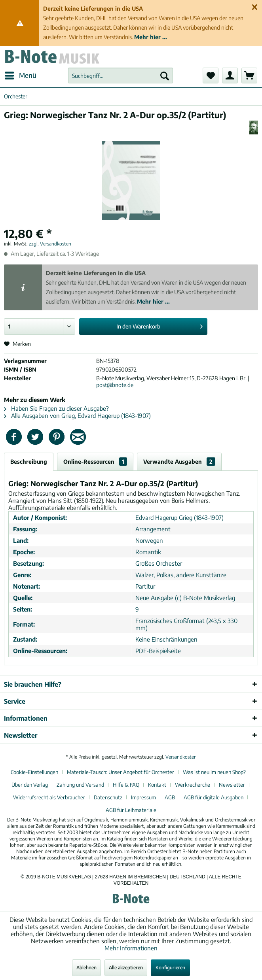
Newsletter (232, 785)
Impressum (143, 797)
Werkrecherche (193, 785)
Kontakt (157, 785)
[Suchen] (165, 76)
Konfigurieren (170, 968)
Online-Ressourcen (95, 462)
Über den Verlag (30, 785)
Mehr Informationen (131, 948)
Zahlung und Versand (80, 785)
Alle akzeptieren (126, 968)
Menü (21, 74)
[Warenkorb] (249, 76)
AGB (170, 797)
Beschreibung (29, 462)
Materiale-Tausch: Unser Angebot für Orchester (121, 772)
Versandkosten (181, 757)
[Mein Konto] (230, 76)
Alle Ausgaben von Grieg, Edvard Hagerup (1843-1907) (77, 415)
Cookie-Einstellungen (34, 772)
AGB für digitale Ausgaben (214, 797)
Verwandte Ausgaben (179, 462)
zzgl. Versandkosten (50, 244)
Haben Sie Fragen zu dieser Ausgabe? (56, 408)
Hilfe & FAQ (126, 785)
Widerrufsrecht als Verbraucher (49, 797)
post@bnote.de (115, 385)
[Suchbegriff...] (121, 76)
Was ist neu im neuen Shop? (214, 772)
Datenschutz (108, 797)
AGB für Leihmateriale (131, 810)
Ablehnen (86, 968)
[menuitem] (20, 76)
